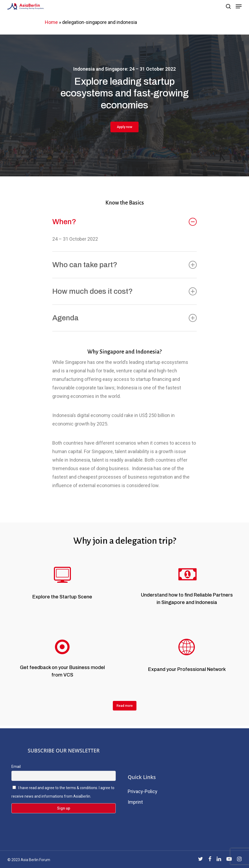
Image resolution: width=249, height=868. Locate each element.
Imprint (135, 802)
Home (51, 22)
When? (124, 222)
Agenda (124, 318)
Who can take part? (124, 265)
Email (16, 767)
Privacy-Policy (143, 791)
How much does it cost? (124, 291)
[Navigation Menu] (239, 6)
